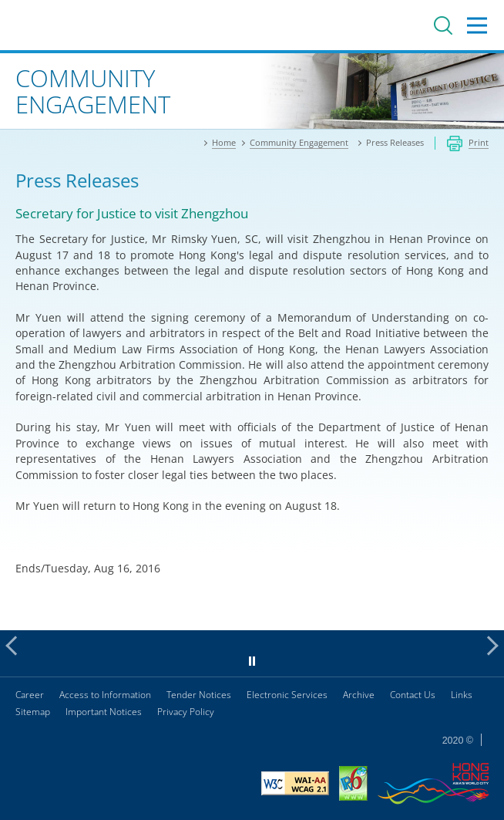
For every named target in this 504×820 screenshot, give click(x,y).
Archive (359, 695)
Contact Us (413, 695)
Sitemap (33, 712)
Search (443, 25)
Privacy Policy (186, 712)
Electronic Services (287, 695)
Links (462, 695)
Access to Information (105, 695)
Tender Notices (199, 695)
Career (30, 695)
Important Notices (104, 712)
